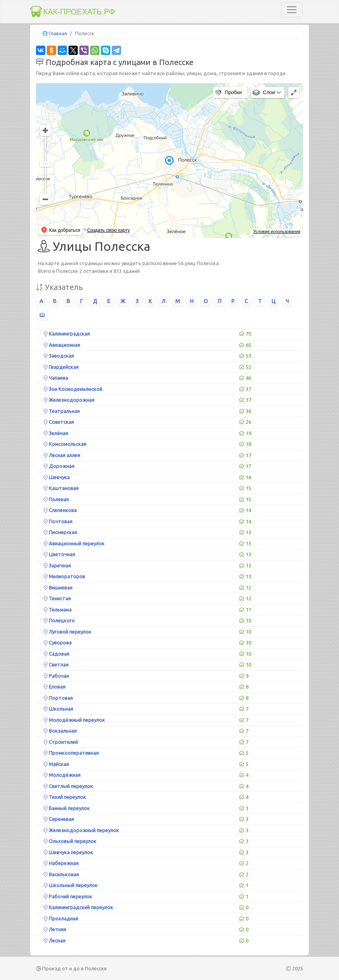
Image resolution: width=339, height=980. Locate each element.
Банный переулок (67, 808)
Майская (56, 764)
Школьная (58, 709)
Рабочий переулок (68, 896)
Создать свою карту (108, 230)
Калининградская (67, 334)
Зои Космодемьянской (73, 389)
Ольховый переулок (70, 841)
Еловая (55, 687)
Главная (58, 33)
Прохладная (61, 918)
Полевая (56, 499)
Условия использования (277, 231)
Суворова (58, 642)
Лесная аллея (62, 455)
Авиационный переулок (74, 543)
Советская (59, 422)
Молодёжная (62, 775)
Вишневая (58, 588)
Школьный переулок (71, 885)
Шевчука (57, 477)
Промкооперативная (71, 753)
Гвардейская (61, 367)
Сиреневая (59, 819)
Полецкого (59, 620)
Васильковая (61, 874)
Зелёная (56, 433)
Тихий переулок (65, 797)
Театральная (62, 411)
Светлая (56, 665)
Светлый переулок (68, 786)
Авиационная (62, 345)
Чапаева (56, 378)
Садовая (56, 654)
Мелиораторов (64, 576)
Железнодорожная (69, 400)
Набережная (61, 863)
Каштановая (61, 488)
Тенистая (57, 598)
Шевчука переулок (68, 852)
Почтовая (58, 521)
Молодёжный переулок (74, 720)
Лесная (55, 941)
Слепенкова (60, 510)
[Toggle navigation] (292, 10)
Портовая (58, 698)
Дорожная (59, 466)
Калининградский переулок (78, 907)
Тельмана (58, 610)
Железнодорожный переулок (81, 830)
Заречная (57, 565)
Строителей (61, 742)
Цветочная (59, 554)
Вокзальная (60, 731)
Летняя (55, 929)
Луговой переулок (68, 632)
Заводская (59, 356)
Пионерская (60, 532)
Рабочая (56, 676)
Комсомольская (65, 444)
